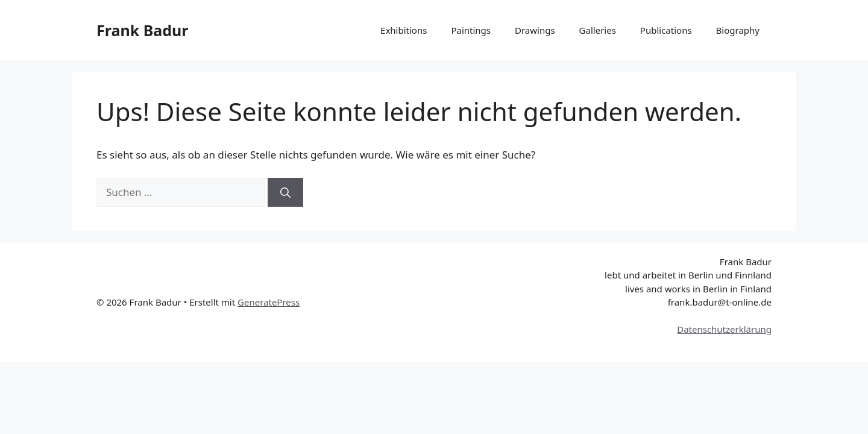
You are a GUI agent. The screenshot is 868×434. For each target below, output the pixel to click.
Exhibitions (404, 30)
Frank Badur (142, 30)
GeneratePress (269, 302)
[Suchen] (285, 192)
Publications (666, 30)
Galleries (598, 30)
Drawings (535, 30)
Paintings (471, 30)
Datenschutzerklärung (724, 329)
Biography (738, 30)
